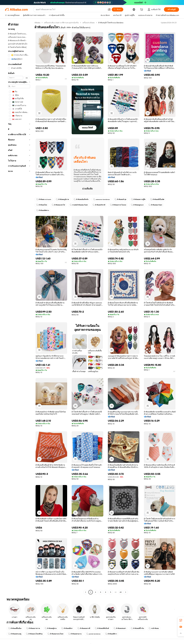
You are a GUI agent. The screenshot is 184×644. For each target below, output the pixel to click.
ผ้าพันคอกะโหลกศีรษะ (34, 634)
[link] (181, 620)
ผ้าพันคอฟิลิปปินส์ (102, 628)
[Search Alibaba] (71, 9)
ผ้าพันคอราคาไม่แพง (118, 205)
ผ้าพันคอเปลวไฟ (58, 205)
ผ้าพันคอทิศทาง (43, 210)
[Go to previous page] (86, 592)
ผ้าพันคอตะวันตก (155, 205)
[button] (109, 9)
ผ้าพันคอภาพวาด (33, 628)
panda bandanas (93, 634)
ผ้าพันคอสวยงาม (75, 634)
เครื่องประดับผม (88, 23)
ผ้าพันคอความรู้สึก (138, 199)
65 (121, 592)
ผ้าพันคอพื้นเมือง (15, 628)
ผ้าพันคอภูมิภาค (62, 199)
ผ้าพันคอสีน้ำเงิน (137, 628)
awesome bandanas (101, 199)
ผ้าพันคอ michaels (44, 199)
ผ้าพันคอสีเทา (67, 628)
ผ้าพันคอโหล (42, 205)
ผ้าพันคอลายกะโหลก (55, 634)
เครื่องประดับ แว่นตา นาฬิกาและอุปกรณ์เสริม (61, 23)
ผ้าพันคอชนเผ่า (120, 628)
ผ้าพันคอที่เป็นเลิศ (157, 199)
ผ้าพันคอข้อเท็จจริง (81, 199)
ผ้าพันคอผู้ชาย (51, 628)
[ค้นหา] (117, 9)
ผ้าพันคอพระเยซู (15, 634)
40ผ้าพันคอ (154, 628)
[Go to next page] (126, 592)
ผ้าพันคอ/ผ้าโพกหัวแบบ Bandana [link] (111, 23)
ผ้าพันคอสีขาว (111, 634)
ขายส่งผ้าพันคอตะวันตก (79, 205)
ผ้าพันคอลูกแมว (137, 205)
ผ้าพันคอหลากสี (84, 628)
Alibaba (37, 23)
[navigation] (19, 308)
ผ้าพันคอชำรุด (120, 199)
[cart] (142, 10)
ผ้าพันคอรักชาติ (99, 205)
